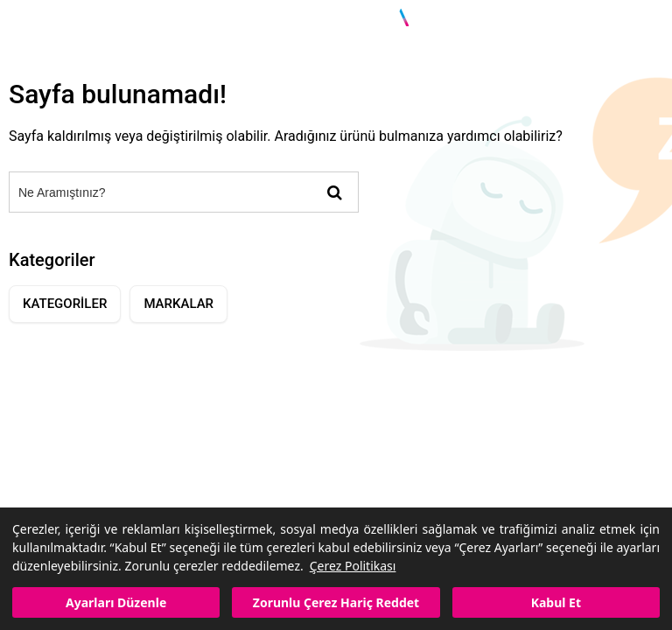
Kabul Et (556, 602)
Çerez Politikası (353, 566)
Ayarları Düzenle (116, 602)
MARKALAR (178, 304)
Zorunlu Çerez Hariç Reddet (336, 602)
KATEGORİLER (65, 304)
